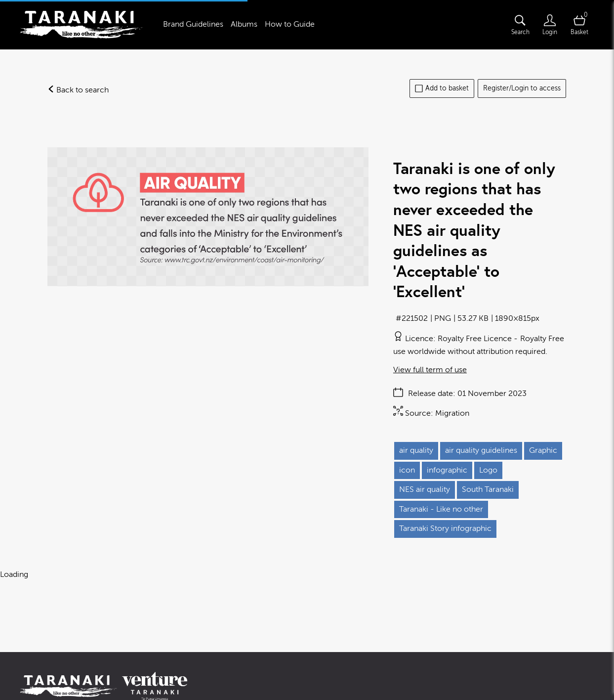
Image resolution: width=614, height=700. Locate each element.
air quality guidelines (481, 450)
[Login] (550, 25)
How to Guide (290, 24)
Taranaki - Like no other (441, 509)
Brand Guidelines (193, 24)
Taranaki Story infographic (445, 528)
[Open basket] (579, 25)
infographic (447, 470)
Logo (488, 470)
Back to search (78, 90)
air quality (416, 450)
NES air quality (425, 489)
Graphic (543, 450)
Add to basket (442, 88)
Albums (244, 24)
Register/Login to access (522, 88)
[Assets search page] (520, 25)
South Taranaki (488, 489)
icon (407, 470)
